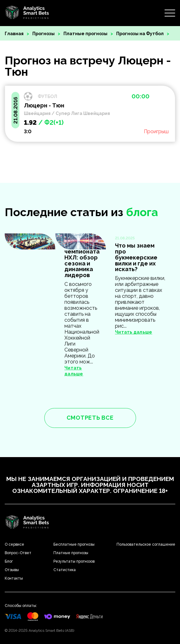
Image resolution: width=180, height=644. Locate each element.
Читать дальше (134, 332)
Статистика (65, 570)
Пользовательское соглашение (146, 544)
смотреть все (90, 418)
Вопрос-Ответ (18, 553)
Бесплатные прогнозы (74, 544)
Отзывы (12, 570)
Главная (14, 34)
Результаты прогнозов (74, 561)
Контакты (14, 578)
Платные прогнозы (85, 34)
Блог (9, 561)
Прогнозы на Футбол (140, 34)
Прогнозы (44, 34)
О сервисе (14, 544)
